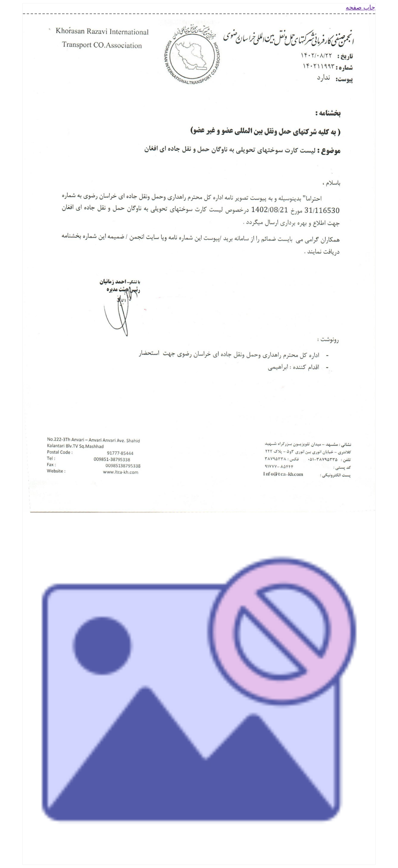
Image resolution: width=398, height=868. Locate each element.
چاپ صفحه (360, 7)
